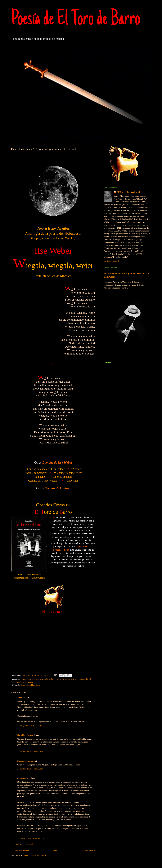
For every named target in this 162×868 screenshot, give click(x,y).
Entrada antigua (88, 850)
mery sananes (23, 778)
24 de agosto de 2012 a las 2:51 (30, 726)
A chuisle (21, 698)
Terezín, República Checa (30, 685)
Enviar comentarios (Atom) (34, 855)
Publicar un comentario (24, 844)
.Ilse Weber (49, 679)
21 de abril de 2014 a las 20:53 (30, 752)
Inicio (55, 850)
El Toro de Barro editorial (128, 192)
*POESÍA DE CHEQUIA (64, 679)
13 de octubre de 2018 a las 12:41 (31, 838)
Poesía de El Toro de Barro (76, 20)
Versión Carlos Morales (25, 682)
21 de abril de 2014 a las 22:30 (30, 769)
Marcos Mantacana (26, 761)
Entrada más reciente (20, 850)
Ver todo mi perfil (111, 261)
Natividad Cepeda (25, 735)
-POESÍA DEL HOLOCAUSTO (32, 679)
